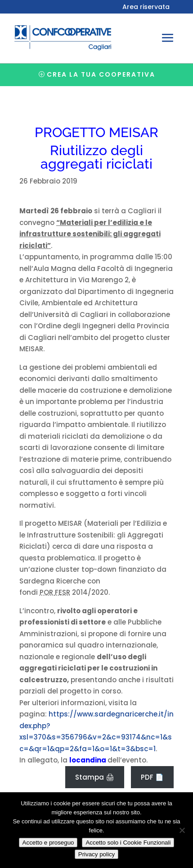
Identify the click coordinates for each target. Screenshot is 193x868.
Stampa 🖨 (95, 777)
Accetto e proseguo (48, 843)
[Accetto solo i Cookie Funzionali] (182, 830)
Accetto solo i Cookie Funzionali (128, 843)
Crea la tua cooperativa (101, 74)
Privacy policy (96, 854)
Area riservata (146, 7)
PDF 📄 (152, 777)
